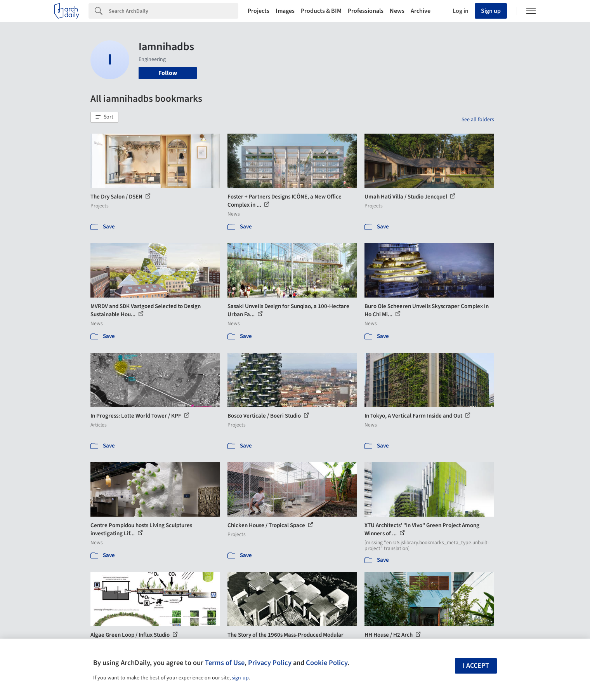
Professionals (366, 11)
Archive (421, 11)
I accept (476, 666)
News (397, 11)
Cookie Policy (327, 663)
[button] (104, 117)
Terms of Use (225, 663)
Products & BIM (321, 11)
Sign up (491, 11)
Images (285, 11)
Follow (168, 73)
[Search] (174, 11)
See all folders (478, 120)
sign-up (240, 678)
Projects (259, 11)
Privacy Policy (270, 663)
